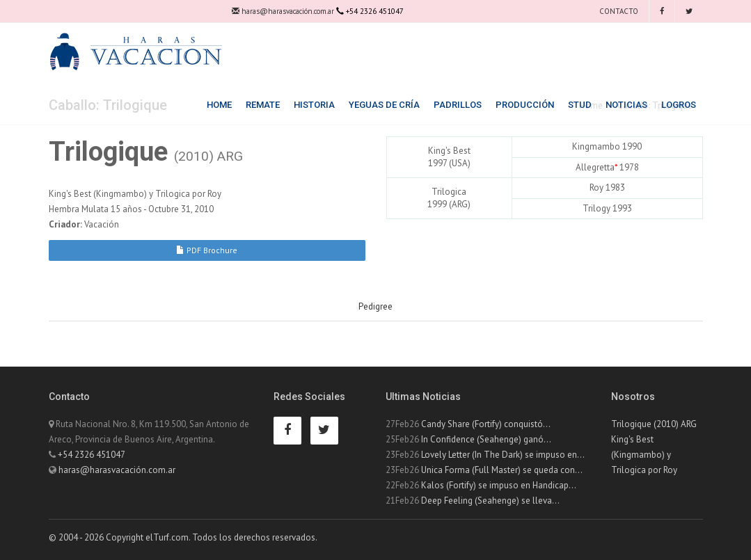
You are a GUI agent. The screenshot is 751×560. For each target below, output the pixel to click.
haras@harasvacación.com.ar (283, 11)
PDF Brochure (207, 250)
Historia (314, 105)
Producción (525, 105)
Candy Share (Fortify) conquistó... (486, 424)
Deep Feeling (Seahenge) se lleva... (490, 501)
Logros (679, 105)
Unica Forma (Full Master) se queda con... (502, 470)
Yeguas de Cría (384, 105)
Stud (580, 105)
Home (219, 105)
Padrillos (458, 105)
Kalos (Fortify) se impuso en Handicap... (499, 485)
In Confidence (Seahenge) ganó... (486, 439)
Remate (263, 105)
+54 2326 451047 (92, 455)
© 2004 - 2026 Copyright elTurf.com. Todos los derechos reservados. (183, 537)
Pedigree (375, 306)
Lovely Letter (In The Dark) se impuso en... (503, 455)
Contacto (618, 11)
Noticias (626, 105)
